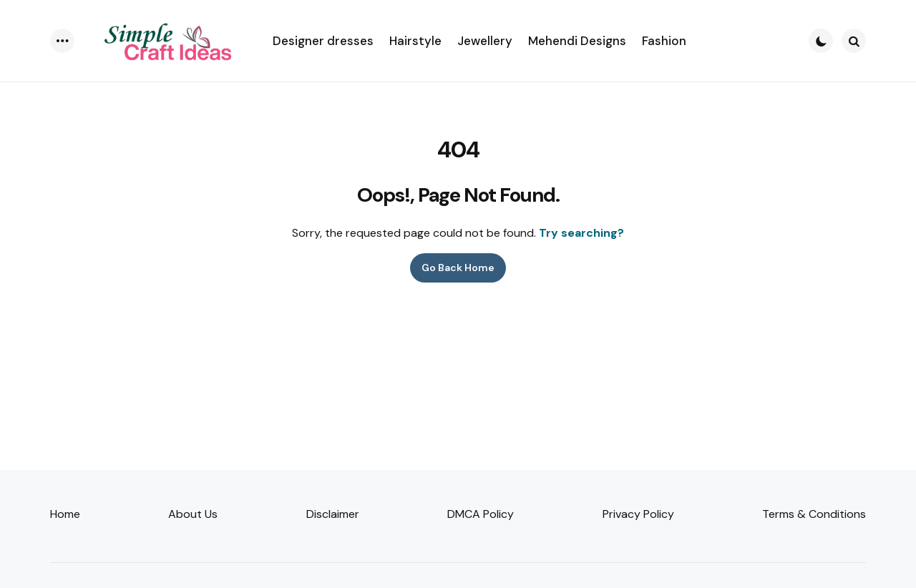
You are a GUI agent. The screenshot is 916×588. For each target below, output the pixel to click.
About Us (193, 514)
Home (65, 514)
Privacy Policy (638, 514)
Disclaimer (333, 514)
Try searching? (581, 233)
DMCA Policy (481, 514)
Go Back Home (458, 268)
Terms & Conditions (814, 514)
